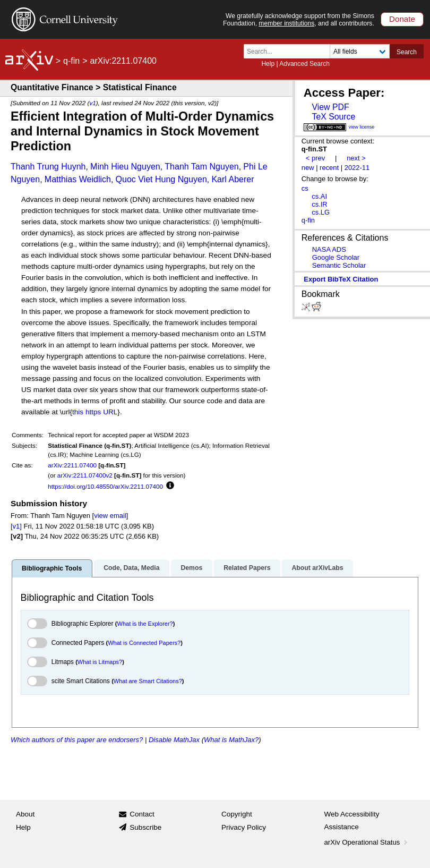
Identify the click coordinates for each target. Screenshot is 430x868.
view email (110, 516)
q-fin (71, 61)
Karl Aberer (233, 179)
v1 (92, 103)
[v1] (16, 526)
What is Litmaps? (100, 662)
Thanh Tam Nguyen (201, 167)
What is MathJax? (231, 740)
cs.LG (321, 212)
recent (329, 168)
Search (407, 52)
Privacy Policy (244, 827)
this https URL (95, 412)
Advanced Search (304, 64)
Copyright (237, 814)
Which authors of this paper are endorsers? (77, 740)
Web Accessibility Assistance (352, 820)
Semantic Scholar (339, 265)
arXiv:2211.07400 (72, 465)
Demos (191, 568)
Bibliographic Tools (52, 568)
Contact (142, 814)
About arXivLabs (317, 568)
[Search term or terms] (290, 51)
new (308, 168)
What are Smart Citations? (148, 681)
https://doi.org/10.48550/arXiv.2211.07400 (105, 486)
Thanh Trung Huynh (48, 167)
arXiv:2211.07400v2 (85, 475)
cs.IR (320, 204)
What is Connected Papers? (144, 643)
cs (305, 188)
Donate (402, 19)
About (25, 814)
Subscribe (145, 827)
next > (356, 158)
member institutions (286, 23)
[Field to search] (360, 51)
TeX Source (333, 117)
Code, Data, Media (131, 568)
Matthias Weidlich (78, 179)
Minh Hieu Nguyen (125, 167)
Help (268, 64)
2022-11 (357, 168)
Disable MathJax (174, 740)
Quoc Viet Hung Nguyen (161, 179)
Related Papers (247, 568)
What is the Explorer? (145, 624)
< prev (315, 158)
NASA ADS (329, 249)
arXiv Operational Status (367, 842)
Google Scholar (336, 257)
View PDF (330, 107)
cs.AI (319, 196)
